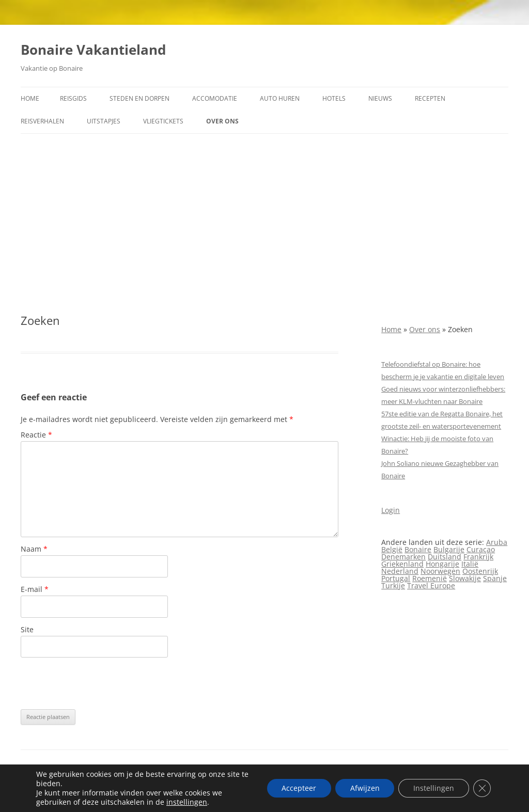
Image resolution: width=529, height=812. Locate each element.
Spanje (495, 578)
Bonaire (418, 549)
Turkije (393, 585)
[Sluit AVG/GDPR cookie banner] (481, 788)
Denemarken (403, 557)
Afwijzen (362, 788)
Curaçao (481, 549)
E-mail (35, 589)
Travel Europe (431, 585)
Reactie (36, 435)
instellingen (187, 802)
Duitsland (445, 557)
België (392, 549)
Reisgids (73, 98)
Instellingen (432, 788)
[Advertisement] (264, 224)
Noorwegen (440, 571)
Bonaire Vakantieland (93, 50)
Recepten (430, 98)
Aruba (497, 542)
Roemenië (430, 578)
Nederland (400, 571)
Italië (470, 564)
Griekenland (402, 564)
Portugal (396, 578)
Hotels (334, 98)
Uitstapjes (104, 121)
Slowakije (465, 578)
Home (30, 98)
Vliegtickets (163, 121)
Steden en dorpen (139, 98)
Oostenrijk (480, 571)
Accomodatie (215, 98)
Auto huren (280, 98)
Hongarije (442, 564)
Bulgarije (449, 549)
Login (391, 510)
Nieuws (380, 98)
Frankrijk (478, 557)
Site (27, 629)
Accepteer (295, 788)
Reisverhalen (42, 121)
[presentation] (99, 683)
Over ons (222, 121)
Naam (34, 549)
